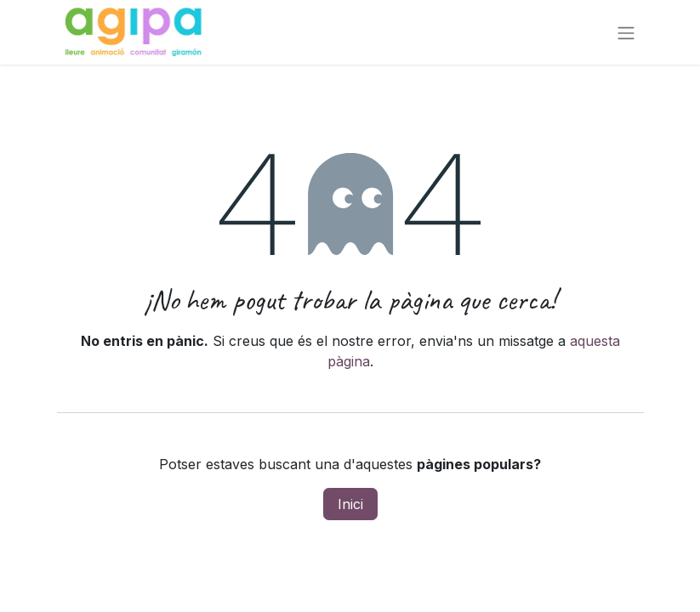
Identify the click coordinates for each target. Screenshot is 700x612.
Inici (350, 504)
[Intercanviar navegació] (626, 32)
